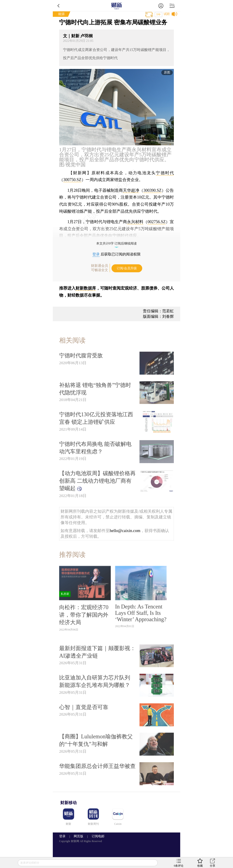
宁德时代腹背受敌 (81, 355)
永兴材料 (135, 222)
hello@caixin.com (125, 531)
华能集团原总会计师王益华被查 (97, 766)
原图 (167, 72)
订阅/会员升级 (127, 268)
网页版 (79, 836)
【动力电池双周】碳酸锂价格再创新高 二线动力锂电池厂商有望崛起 (97, 481)
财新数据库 (86, 288)
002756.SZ (157, 222)
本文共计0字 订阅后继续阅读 (117, 243)
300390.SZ (152, 190)
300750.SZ (72, 180)
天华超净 (131, 190)
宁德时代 (165, 173)
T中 (158, 15)
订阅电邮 (96, 836)
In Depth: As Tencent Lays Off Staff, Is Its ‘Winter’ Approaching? (141, 613)
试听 (167, 14)
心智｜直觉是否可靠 (84, 707)
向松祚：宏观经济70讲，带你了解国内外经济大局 (84, 615)
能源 (61, 14)
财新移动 (68, 803)
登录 (96, 254)
